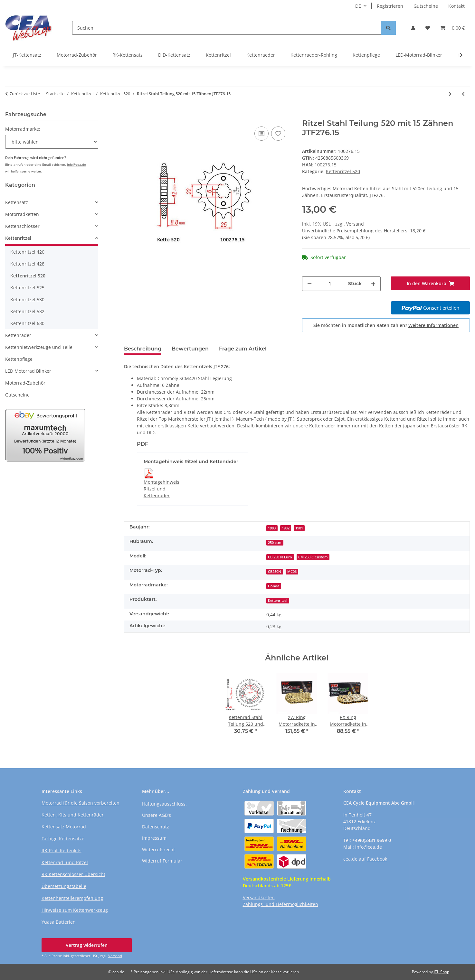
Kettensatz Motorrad (64, 827)
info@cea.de (76, 164)
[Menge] (330, 284)
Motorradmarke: (23, 129)
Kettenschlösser (22, 226)
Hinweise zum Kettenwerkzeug (75, 910)
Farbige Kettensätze (63, 839)
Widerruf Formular (162, 861)
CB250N (275, 572)
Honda (274, 586)
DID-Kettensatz (174, 55)
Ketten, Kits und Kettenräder (73, 815)
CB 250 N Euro (280, 557)
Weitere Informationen (433, 325)
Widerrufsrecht (158, 849)
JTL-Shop (442, 972)
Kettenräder (18, 335)
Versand (355, 224)
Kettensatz (17, 202)
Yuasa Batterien (59, 922)
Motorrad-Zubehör (77, 55)
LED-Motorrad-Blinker (419, 55)
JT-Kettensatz (27, 55)
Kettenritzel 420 (27, 252)
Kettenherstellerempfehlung (72, 898)
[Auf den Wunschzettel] (278, 134)
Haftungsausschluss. (164, 804)
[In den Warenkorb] (129, 115)
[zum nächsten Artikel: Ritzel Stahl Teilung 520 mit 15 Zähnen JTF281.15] (450, 94)
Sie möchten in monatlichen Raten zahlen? (386, 325)
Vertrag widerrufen (87, 945)
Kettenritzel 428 (27, 264)
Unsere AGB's (157, 815)
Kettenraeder (261, 55)
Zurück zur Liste (25, 94)
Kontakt (456, 6)
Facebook (377, 859)
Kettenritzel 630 (27, 323)
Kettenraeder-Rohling (314, 55)
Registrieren (390, 6)
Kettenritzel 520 (343, 171)
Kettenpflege (366, 55)
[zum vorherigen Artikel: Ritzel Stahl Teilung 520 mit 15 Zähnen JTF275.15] (463, 94)
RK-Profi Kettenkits (62, 850)
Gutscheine (426, 6)
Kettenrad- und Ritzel (65, 862)
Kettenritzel (218, 55)
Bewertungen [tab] (190, 349)
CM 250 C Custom (313, 557)
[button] (413, 28)
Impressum (154, 838)
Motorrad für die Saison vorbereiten (81, 803)
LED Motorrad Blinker (28, 371)
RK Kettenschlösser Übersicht (73, 874)
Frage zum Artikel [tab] (243, 349)
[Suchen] (227, 28)
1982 (286, 528)
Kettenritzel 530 (27, 299)
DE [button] (358, 6)
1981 (299, 528)
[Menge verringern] (309, 284)
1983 (272, 528)
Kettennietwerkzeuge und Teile (39, 347)
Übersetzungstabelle (64, 886)
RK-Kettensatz (128, 55)
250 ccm (275, 543)
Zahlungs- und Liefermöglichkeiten (280, 904)
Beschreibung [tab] (143, 349)
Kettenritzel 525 (27, 288)
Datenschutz (156, 827)
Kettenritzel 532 (27, 311)
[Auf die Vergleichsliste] (261, 134)
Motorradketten (22, 214)
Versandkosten (259, 897)
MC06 (292, 572)
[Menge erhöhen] (373, 284)
